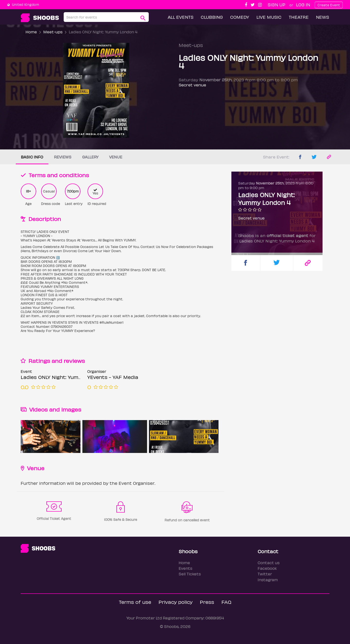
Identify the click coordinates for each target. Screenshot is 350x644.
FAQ (226, 602)
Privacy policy (175, 602)
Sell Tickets (190, 574)
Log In (303, 5)
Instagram (268, 580)
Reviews (63, 157)
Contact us (269, 563)
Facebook (267, 568)
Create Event (329, 5)
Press (207, 602)
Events (185, 568)
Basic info (32, 157)
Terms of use (135, 602)
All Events (181, 17)
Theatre (299, 17)
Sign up (276, 5)
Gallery (90, 157)
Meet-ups (53, 32)
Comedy (240, 17)
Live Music (269, 17)
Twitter (265, 574)
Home (31, 32)
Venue (116, 157)
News (323, 17)
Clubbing (212, 17)
